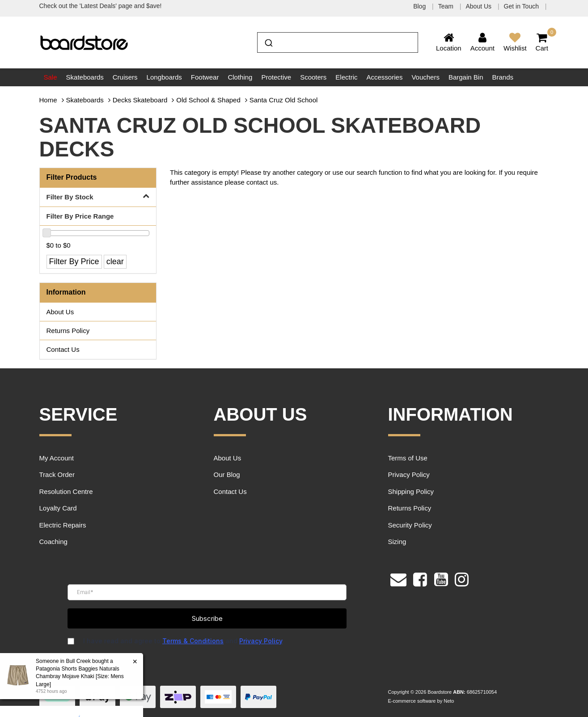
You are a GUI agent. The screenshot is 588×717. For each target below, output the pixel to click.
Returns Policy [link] (68, 331)
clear (115, 261)
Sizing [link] (397, 542)
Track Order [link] (57, 474)
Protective (276, 77)
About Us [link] (60, 312)
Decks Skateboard (140, 100)
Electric (346, 77)
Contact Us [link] (63, 349)
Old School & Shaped (208, 100)
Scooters (313, 77)
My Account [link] (57, 458)
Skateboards (85, 77)
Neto (449, 701)
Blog (420, 6)
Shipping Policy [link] (411, 491)
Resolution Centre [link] (66, 491)
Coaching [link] (53, 542)
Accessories (385, 77)
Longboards (164, 77)
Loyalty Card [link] (58, 508)
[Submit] (268, 42)
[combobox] (338, 42)
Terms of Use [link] (408, 458)
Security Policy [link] (410, 525)
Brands (503, 77)
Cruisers (125, 77)
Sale (51, 77)
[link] (420, 578)
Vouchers (425, 77)
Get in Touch (522, 6)
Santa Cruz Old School (284, 100)
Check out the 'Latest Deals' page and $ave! (101, 6)
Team (447, 6)
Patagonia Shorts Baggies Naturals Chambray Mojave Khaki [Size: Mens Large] (79, 676)
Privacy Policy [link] (409, 474)
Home (48, 100)
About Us (479, 6)
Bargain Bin (466, 77)
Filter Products (72, 177)
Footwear (205, 77)
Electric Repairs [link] (63, 525)
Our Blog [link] (227, 474)
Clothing (240, 77)
